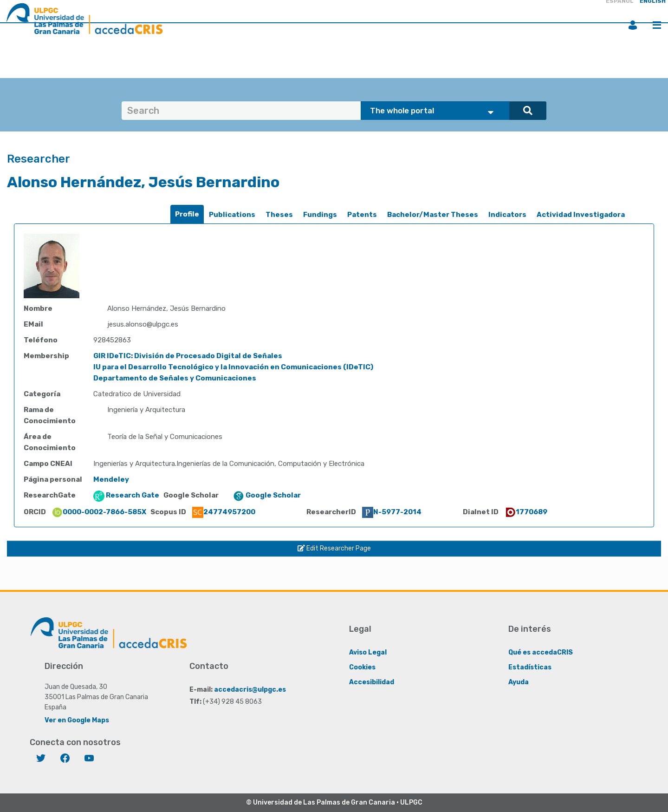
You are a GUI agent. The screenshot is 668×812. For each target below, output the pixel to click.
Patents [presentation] (362, 215)
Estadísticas (530, 667)
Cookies (362, 667)
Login (633, 25)
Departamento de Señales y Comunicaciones (175, 378)
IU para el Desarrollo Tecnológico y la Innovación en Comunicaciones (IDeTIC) (233, 367)
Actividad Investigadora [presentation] (581, 215)
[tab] (187, 214)
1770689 (526, 512)
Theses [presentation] (279, 215)
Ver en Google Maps (77, 720)
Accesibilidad (372, 682)
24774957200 (224, 512)
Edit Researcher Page (334, 548)
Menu (657, 25)
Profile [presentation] (187, 214)
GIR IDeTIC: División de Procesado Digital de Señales (188, 356)
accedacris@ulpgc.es (250, 689)
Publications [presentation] (232, 215)
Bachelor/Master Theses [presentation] (433, 215)
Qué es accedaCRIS (541, 652)
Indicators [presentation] (507, 215)
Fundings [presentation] (320, 215)
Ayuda (519, 682)
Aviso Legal (368, 652)
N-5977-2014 (392, 512)
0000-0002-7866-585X (99, 512)
